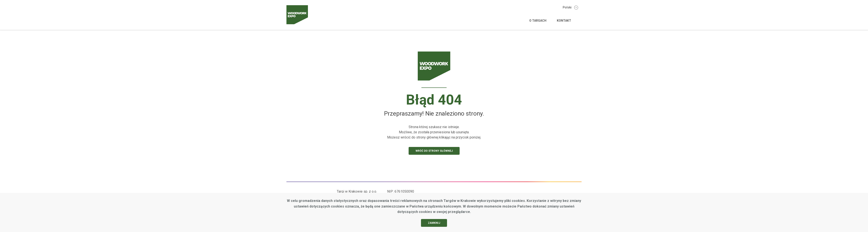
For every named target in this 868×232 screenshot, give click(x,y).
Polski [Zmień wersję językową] (570, 8)
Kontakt (564, 21)
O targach (538, 21)
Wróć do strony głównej (434, 151)
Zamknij (434, 223)
